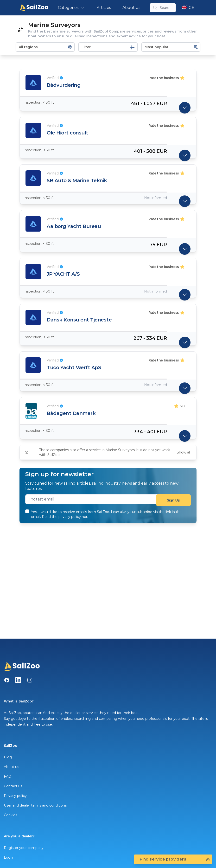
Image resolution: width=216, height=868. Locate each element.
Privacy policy (15, 796)
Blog (8, 757)
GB (188, 8)
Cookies (10, 815)
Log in (9, 857)
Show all (184, 452)
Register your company (24, 848)
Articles (104, 8)
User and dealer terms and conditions (35, 805)
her (85, 517)
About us (131, 8)
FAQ (8, 776)
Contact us (13, 786)
